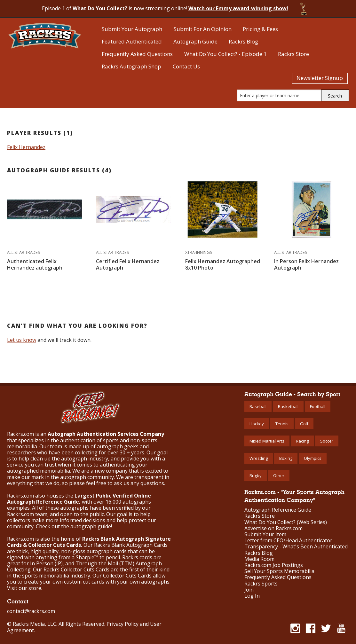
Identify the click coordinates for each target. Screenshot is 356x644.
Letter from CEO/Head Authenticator (288, 541)
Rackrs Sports (261, 584)
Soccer (327, 441)
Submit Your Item (265, 534)
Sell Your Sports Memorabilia (279, 571)
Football (318, 406)
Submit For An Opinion (203, 29)
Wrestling (259, 458)
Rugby (256, 475)
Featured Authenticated (132, 41)
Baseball (258, 406)
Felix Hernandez (26, 147)
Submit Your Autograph (132, 29)
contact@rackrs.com (31, 611)
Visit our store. (25, 588)
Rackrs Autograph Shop (131, 66)
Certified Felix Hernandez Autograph (128, 264)
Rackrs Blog (243, 41)
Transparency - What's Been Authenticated (296, 547)
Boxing (286, 458)
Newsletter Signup (320, 78)
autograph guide (91, 526)
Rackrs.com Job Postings (274, 565)
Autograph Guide (195, 41)
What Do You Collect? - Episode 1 (225, 54)
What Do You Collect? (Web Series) (286, 522)
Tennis (282, 424)
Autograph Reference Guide (278, 510)
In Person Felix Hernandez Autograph (306, 264)
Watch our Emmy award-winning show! (238, 8)
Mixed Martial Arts (267, 441)
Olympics (313, 458)
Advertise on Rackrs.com (273, 528)
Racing (302, 441)
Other (279, 475)
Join (249, 590)
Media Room (259, 559)
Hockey (257, 424)
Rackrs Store (293, 54)
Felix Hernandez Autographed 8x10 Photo (223, 264)
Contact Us (186, 66)
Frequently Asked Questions (137, 54)
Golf (304, 424)
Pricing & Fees (260, 29)
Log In (252, 596)
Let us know (22, 340)
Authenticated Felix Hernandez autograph (35, 264)
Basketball (288, 406)
